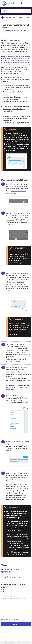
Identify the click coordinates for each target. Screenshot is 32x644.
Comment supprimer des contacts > (15, 101)
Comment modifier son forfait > (13, 92)
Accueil (3, 17)
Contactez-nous (15, 618)
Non (3, 591)
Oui (3, 589)
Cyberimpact (25, 642)
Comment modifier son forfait (11, 576)
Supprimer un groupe (16, 322)
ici (15, 256)
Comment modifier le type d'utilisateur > (16, 123)
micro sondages (18, 63)
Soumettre (16, 623)
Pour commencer (11, 18)
